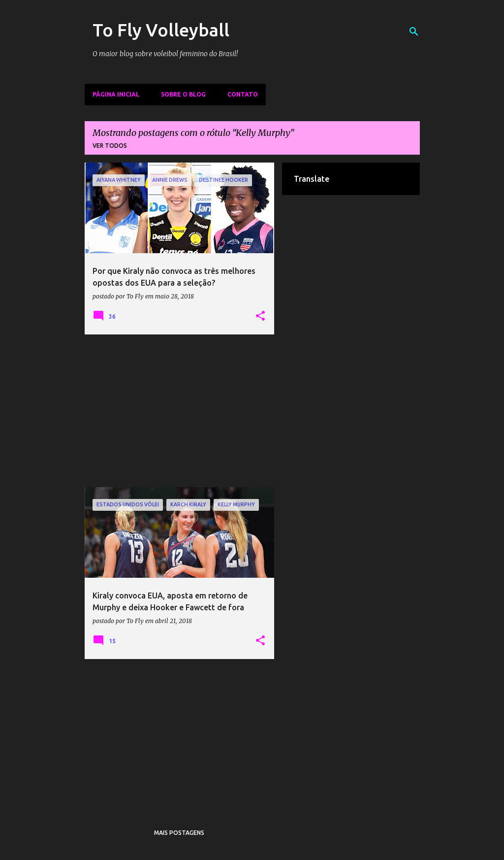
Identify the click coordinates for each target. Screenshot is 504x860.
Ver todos (110, 146)
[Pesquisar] (414, 32)
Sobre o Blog (183, 94)
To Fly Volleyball (161, 30)
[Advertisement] (180, 411)
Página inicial (116, 94)
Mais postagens (179, 833)
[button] (260, 316)
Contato (243, 94)
